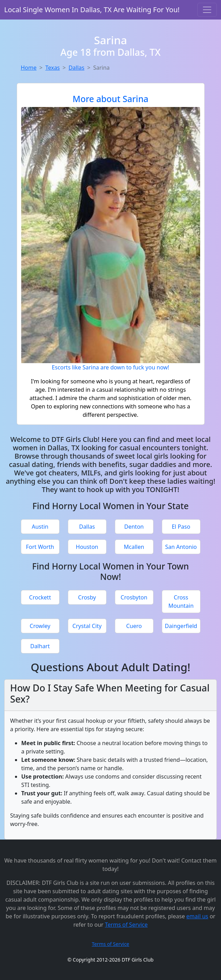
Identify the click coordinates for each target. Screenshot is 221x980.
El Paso (181, 527)
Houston (87, 547)
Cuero (134, 626)
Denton (134, 527)
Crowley (40, 626)
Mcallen (134, 547)
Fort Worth (40, 547)
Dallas (77, 68)
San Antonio (181, 547)
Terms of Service (126, 925)
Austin (40, 527)
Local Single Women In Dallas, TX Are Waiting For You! (92, 10)
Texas (53, 68)
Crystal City (87, 626)
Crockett (40, 597)
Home (29, 68)
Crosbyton (134, 597)
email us (197, 916)
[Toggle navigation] (207, 10)
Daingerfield (181, 626)
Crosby (87, 597)
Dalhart (40, 646)
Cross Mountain (181, 602)
